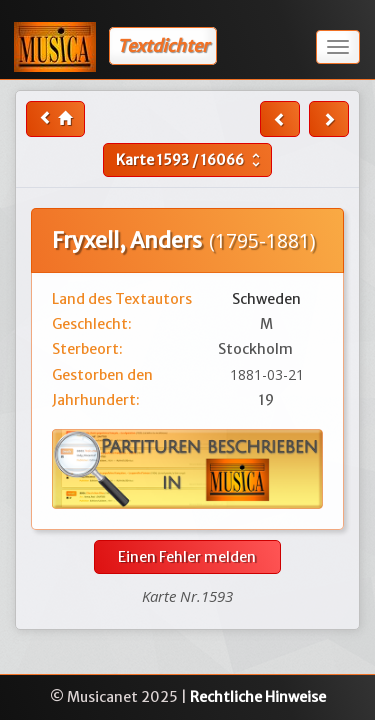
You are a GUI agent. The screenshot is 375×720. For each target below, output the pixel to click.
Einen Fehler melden (187, 557)
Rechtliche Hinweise (258, 697)
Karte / (190, 160)
